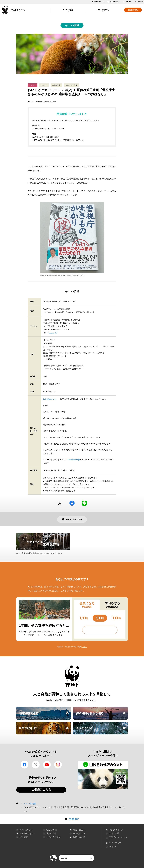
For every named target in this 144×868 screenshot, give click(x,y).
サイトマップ (115, 843)
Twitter (60, 503)
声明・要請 (114, 834)
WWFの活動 (68, 10)
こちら (52, 333)
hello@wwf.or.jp (50, 399)
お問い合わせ (79, 837)
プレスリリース (116, 830)
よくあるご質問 (53, 837)
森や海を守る (102, 730)
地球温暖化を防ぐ (45, 715)
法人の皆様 (51, 834)
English (112, 847)
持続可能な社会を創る (102, 715)
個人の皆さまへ (99, 2)
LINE (84, 503)
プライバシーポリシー (118, 838)
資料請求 (129, 2)
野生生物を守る (45, 730)
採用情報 (24, 837)
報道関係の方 (79, 834)
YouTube (47, 765)
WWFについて (103, 10)
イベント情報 (72, 25)
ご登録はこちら (41, 790)
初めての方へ (79, 830)
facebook (72, 503)
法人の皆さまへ (115, 2)
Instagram (58, 765)
